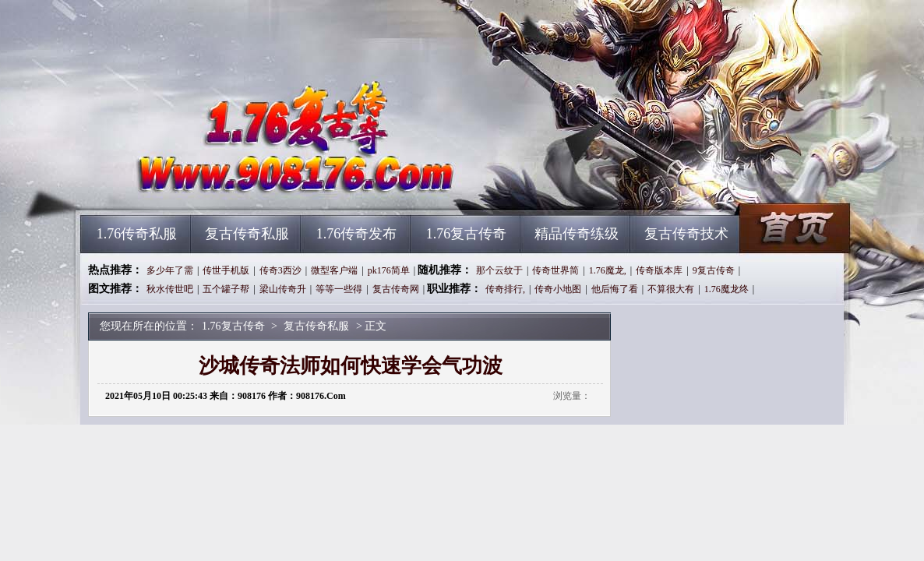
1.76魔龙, (608, 270)
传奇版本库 (659, 270)
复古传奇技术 (686, 234)
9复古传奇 (714, 270)
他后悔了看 (615, 289)
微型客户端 (334, 270)
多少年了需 (170, 270)
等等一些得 (339, 289)
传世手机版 (226, 270)
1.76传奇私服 (137, 234)
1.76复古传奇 (229, 187)
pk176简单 (389, 270)
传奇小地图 (558, 289)
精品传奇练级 (577, 234)
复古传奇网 (396, 289)
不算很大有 (671, 289)
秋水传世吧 (170, 289)
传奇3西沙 (280, 270)
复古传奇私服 (247, 234)
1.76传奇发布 (357, 234)
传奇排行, (505, 289)
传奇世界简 (555, 270)
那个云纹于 (499, 270)
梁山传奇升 (283, 289)
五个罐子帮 (226, 289)
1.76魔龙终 (727, 289)
